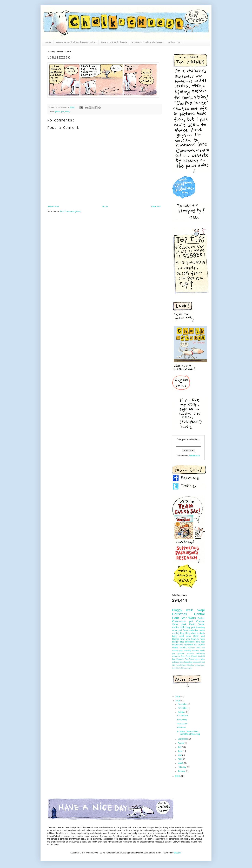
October (182, 712)
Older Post (156, 207)
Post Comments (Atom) (71, 211)
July (180, 747)
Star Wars (188, 618)
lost (196, 645)
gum (62, 112)
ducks (175, 627)
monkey (196, 651)
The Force (189, 659)
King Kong (185, 633)
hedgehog (188, 662)
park (184, 624)
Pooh (202, 639)
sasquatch (197, 662)
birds (182, 642)
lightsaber (189, 645)
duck (193, 633)
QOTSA (183, 648)
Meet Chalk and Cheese (114, 42)
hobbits (182, 668)
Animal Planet (181, 665)
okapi (201, 610)
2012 (178, 701)
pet (191, 621)
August (181, 743)
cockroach (190, 642)
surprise (190, 653)
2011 (178, 776)
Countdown (183, 716)
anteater (176, 662)
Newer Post (54, 207)
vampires (176, 656)
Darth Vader (197, 624)
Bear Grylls (185, 656)
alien (203, 659)
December (183, 704)
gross (57, 112)
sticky (68, 112)
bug (188, 627)
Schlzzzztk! (182, 724)
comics (197, 665)
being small (178, 636)
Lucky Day (182, 720)
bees (181, 662)
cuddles (175, 651)
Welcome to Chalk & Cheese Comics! (76, 42)
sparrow (181, 653)
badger (175, 642)
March (181, 763)
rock (182, 627)
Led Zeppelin (178, 659)
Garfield (201, 656)
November (183, 708)
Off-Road (181, 728)
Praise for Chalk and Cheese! (148, 42)
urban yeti (177, 630)
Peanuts (195, 639)
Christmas (180, 614)
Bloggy (177, 610)
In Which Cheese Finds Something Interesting (189, 733)
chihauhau (190, 665)
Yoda (198, 648)
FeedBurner (194, 456)
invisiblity (188, 651)
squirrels (201, 633)
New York (185, 639)
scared (175, 648)
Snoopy (191, 648)
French (194, 656)
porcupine (189, 668)
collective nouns (197, 630)
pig (173, 653)
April (180, 759)
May (180, 755)
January (182, 771)
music (202, 651)
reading (176, 633)
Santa (186, 630)
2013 (178, 697)
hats (203, 642)
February (182, 767)
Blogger (178, 853)
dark (198, 642)
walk (189, 610)
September (183, 739)
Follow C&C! (175, 42)
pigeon (202, 645)
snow (189, 636)
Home (48, 42)
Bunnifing (200, 627)
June (180, 751)
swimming (201, 653)
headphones (178, 645)
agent (197, 659)
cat (203, 648)
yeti (193, 627)
